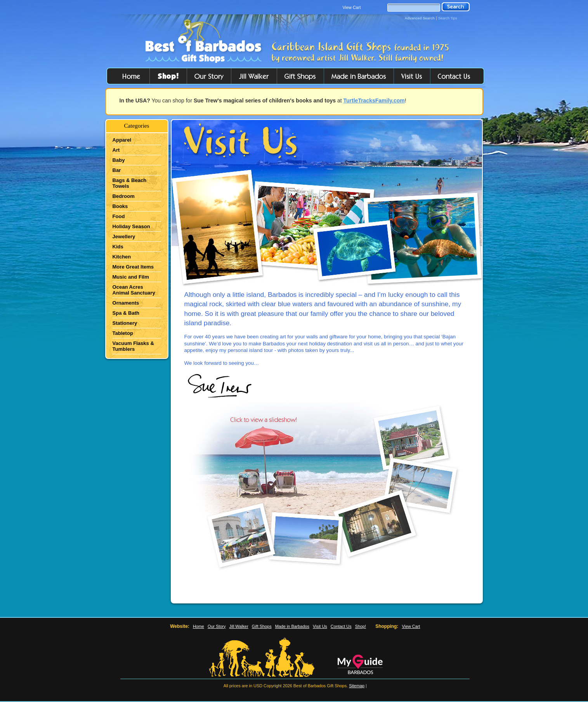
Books (120, 206)
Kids (118, 247)
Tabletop (123, 333)
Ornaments (126, 303)
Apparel (122, 140)
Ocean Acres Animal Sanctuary (134, 290)
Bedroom (124, 196)
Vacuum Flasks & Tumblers (133, 346)
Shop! (361, 626)
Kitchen (122, 257)
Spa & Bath (126, 313)
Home (199, 626)
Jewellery (124, 237)
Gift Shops (262, 626)
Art (116, 150)
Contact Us (341, 626)
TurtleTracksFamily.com (374, 101)
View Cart (352, 7)
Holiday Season (131, 226)
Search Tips (448, 18)
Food (119, 216)
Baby (119, 160)
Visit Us (320, 626)
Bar (117, 170)
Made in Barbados (292, 626)
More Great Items (133, 267)
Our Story (217, 626)
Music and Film (131, 277)
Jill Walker (239, 626)
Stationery (125, 323)
